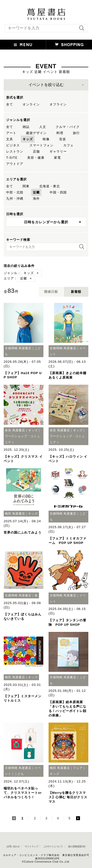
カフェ (68, 145)
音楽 (63, 139)
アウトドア (15, 164)
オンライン (31, 104)
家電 (57, 158)
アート (11, 133)
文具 (10, 139)
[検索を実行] (80, 30)
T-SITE (12, 158)
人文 (43, 127)
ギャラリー (58, 151)
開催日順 (51, 292)
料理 (60, 133)
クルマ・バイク (68, 127)
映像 (46, 139)
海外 (36, 199)
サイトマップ (31, 846)
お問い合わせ (13, 846)
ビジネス (13, 145)
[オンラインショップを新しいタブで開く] (69, 45)
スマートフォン (41, 145)
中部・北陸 (15, 192)
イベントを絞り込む (46, 85)
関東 (26, 186)
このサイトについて (53, 846)
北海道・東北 (50, 186)
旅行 (76, 133)
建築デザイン (36, 133)
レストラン (15, 151)
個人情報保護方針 (77, 846)
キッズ (28, 139)
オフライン (58, 104)
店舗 (36, 151)
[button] (23, 45)
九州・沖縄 (15, 199)
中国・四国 (58, 192)
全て (10, 104)
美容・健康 (36, 158)
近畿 (36, 192)
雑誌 (26, 127)
